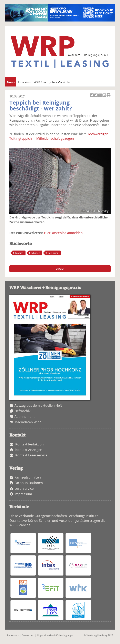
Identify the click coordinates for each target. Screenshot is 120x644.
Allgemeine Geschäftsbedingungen (55, 635)
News (11, 82)
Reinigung (53, 253)
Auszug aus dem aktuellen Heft (38, 405)
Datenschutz (28, 635)
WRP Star (40, 82)
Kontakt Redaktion (29, 444)
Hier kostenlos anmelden (63, 233)
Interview (24, 82)
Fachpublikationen (29, 483)
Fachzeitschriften (28, 477)
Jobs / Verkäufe (60, 82)
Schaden (36, 253)
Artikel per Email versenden (104, 96)
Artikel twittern (96, 96)
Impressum (23, 494)
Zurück (60, 269)
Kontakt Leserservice (31, 455)
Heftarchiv (22, 411)
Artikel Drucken (109, 96)
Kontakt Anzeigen (29, 450)
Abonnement (25, 417)
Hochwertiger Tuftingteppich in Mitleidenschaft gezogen (59, 136)
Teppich (19, 253)
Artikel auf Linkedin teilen (100, 96)
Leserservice (24, 488)
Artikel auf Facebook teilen (92, 96)
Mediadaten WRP (28, 422)
